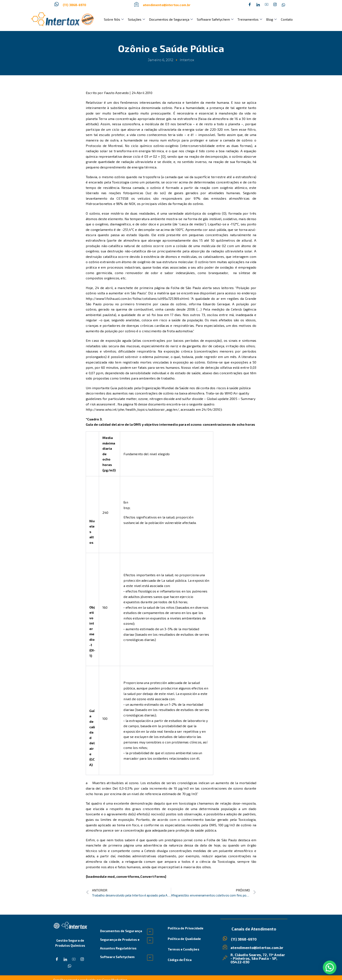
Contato (282, 19)
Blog (268, 19)
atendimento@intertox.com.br (167, 5)
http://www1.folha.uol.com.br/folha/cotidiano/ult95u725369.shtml (137, 298)
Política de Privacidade (186, 928)
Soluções (135, 19)
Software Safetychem (213, 19)
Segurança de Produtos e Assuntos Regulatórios (120, 944)
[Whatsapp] (283, 5)
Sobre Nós (114, 19)
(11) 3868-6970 (74, 5)
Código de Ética (180, 960)
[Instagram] (275, 5)
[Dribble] (267, 5)
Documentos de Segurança (169, 19)
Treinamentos (247, 19)
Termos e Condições (184, 949)
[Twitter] (258, 5)
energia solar (193, 129)
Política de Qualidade (184, 939)
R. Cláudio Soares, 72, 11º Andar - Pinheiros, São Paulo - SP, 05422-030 (258, 958)
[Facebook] (250, 5)
